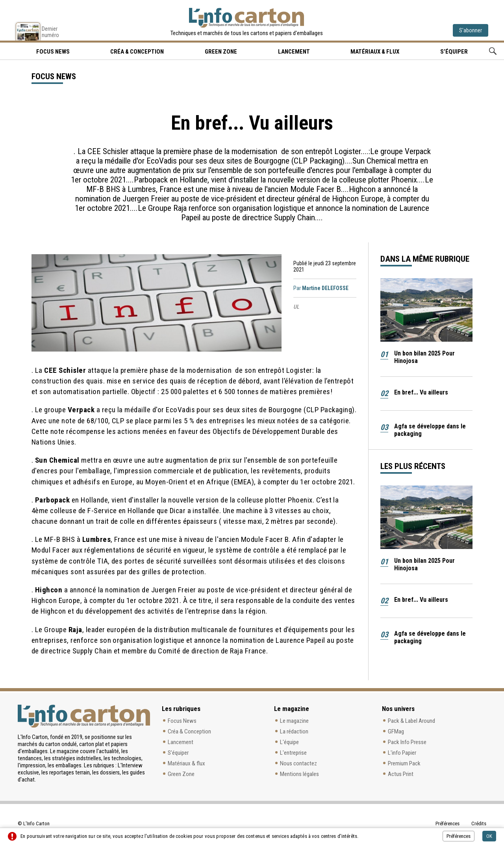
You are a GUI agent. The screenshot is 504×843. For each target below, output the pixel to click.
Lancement (294, 52)
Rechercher (493, 51)
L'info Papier (402, 753)
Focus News (182, 721)
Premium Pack (404, 763)
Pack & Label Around (411, 721)
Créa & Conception (137, 52)
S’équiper (454, 52)
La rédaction (294, 731)
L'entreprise (293, 753)
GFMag (396, 731)
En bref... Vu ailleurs (421, 392)
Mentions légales (299, 774)
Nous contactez (298, 763)
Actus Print (401, 774)
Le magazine (294, 721)
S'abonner (471, 30)
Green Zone (221, 52)
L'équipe (289, 742)
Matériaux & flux (375, 52)
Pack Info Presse (407, 742)
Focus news (53, 52)
